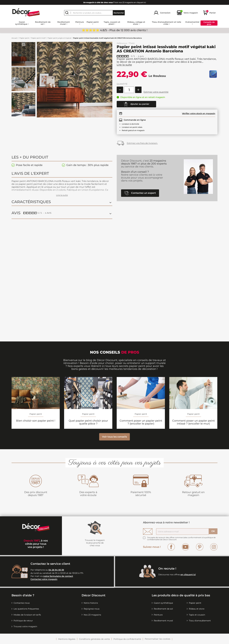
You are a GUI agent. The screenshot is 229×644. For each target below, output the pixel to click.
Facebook (171, 547)
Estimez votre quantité (156, 92)
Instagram (214, 547)
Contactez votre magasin (44, 579)
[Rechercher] (94, 13)
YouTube (185, 547)
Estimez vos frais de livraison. (142, 143)
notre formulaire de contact (58, 576)
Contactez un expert (140, 193)
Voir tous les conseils (114, 437)
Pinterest (200, 547)
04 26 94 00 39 (56, 570)
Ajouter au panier (136, 104)
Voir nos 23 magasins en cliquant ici (115, 2)
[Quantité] (129, 90)
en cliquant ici (188, 575)
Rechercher (119, 13)
